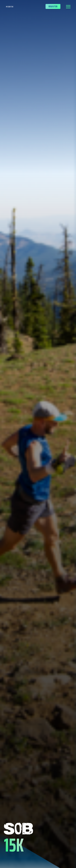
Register (53, 6)
